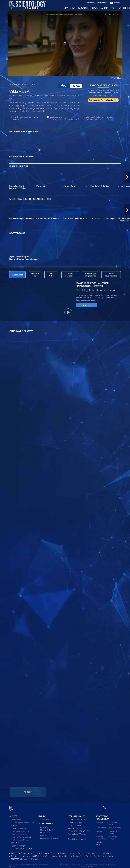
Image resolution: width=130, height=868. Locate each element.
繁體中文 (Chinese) (19, 858)
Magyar (14, 855)
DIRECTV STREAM (76, 821)
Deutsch (34, 852)
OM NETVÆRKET (46, 822)
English (14, 852)
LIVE (73, 8)
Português (78, 855)
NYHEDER (105, 8)
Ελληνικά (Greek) (49, 852)
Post (76, 86)
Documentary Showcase (21, 847)
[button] (127, 177)
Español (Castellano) (86, 852)
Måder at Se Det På (47, 828)
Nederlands (56, 855)
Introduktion (44, 826)
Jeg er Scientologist (19, 844)
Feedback (44, 834)
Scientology (100, 821)
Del (64, 86)
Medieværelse (45, 831)
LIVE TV (42, 815)
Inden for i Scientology (20, 827)
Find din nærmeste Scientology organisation (26, 118)
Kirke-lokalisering (115, 826)
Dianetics (99, 830)
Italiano (25, 855)
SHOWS (95, 8)
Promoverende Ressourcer (49, 837)
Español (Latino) (67, 852)
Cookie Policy (76, 863)
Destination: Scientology (21, 830)
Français (35, 858)
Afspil (87, 305)
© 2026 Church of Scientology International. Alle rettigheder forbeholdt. (29, 864)
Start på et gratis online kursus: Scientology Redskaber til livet (99, 118)
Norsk (67, 855)
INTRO (66, 8)
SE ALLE (28, 792)
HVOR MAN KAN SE (76, 815)
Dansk (24, 852)
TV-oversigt (44, 818)
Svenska (109, 855)
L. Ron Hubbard (101, 826)
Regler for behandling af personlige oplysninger (100, 863)
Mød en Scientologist (20, 833)
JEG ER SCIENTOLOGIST (23, 84)
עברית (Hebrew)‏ (106, 852)
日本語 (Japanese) (39, 855)
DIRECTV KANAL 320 (78, 818)
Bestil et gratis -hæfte (65, 118)
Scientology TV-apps (77, 833)
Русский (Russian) (94, 855)
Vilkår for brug (63, 863)
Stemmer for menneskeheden (22, 836)
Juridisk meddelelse (87, 865)
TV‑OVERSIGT (83, 8)
